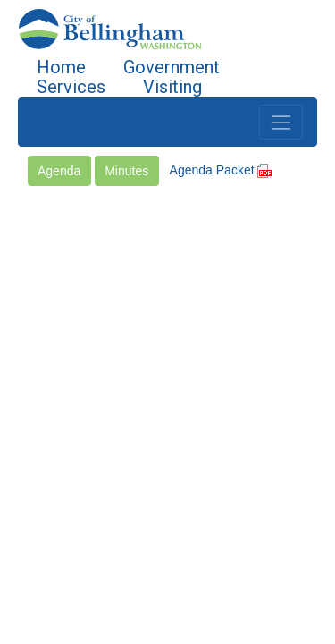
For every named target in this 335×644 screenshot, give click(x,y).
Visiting (172, 87)
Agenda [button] (59, 171)
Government (172, 67)
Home (61, 67)
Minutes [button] (126, 171)
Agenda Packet (221, 170)
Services (71, 87)
